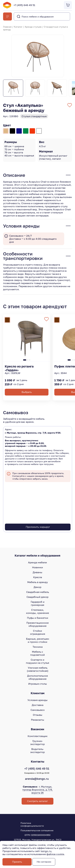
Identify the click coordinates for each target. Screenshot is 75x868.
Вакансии (37, 729)
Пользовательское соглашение (37, 830)
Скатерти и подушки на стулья (37, 661)
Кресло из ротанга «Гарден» (19, 368)
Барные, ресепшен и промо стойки (38, 640)
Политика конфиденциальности (32, 824)
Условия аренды (37, 700)
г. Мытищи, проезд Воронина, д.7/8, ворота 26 (38, 790)
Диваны (37, 572)
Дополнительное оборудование (37, 677)
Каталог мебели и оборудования (37, 555)
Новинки (37, 567)
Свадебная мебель (38, 592)
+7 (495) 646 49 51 (24, 5)
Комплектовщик (38, 736)
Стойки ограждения (38, 632)
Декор (37, 587)
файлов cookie (55, 854)
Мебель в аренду (38, 582)
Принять (17, 862)
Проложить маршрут (38, 527)
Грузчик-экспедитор (37, 743)
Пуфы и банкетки (38, 618)
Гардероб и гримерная (38, 603)
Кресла (38, 577)
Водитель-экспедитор (37, 751)
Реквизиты (38, 720)
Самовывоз (37, 710)
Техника (38, 647)
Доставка (38, 705)
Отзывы (38, 715)
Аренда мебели (37, 562)
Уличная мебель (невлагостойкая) (38, 669)
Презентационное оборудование (37, 624)
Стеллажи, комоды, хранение (37, 611)
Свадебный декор (37, 597)
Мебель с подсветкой (37, 653)
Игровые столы (38, 684)
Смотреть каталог (37, 801)
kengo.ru (46, 851)
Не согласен (44, 862)
